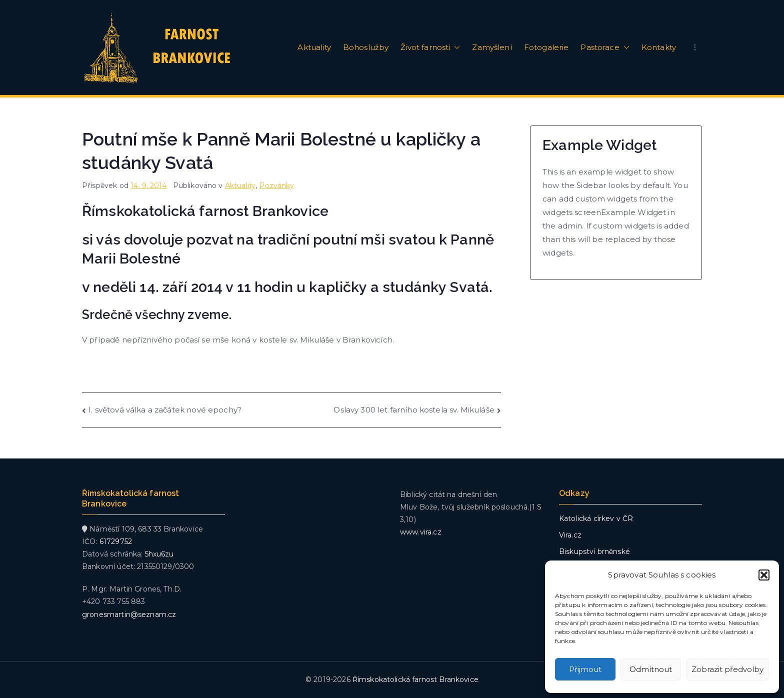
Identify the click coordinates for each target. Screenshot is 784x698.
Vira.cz (570, 535)
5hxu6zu (159, 554)
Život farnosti (430, 47)
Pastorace (605, 47)
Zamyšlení (492, 47)
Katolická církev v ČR (596, 518)
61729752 (116, 541)
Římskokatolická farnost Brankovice (415, 679)
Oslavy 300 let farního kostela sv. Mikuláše (414, 410)
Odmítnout (651, 669)
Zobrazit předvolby (727, 669)
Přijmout (585, 669)
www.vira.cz (421, 532)
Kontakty (659, 47)
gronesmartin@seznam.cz (129, 614)
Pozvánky (276, 185)
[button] (764, 575)
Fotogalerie (546, 47)
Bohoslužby (366, 47)
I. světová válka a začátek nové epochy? (165, 410)
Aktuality (314, 47)
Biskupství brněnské (594, 551)
